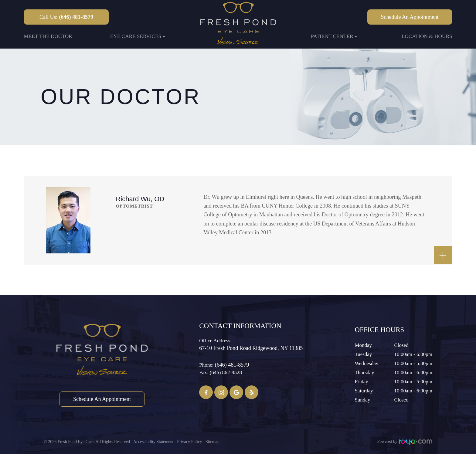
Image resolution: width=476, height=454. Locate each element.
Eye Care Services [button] (138, 36)
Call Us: (66, 17)
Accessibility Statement (153, 441)
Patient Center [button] (334, 36)
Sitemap (212, 441)
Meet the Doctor (48, 36)
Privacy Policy (189, 441)
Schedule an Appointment (410, 17)
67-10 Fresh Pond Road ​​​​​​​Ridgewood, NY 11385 (251, 348)
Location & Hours (427, 36)
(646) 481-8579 (232, 365)
